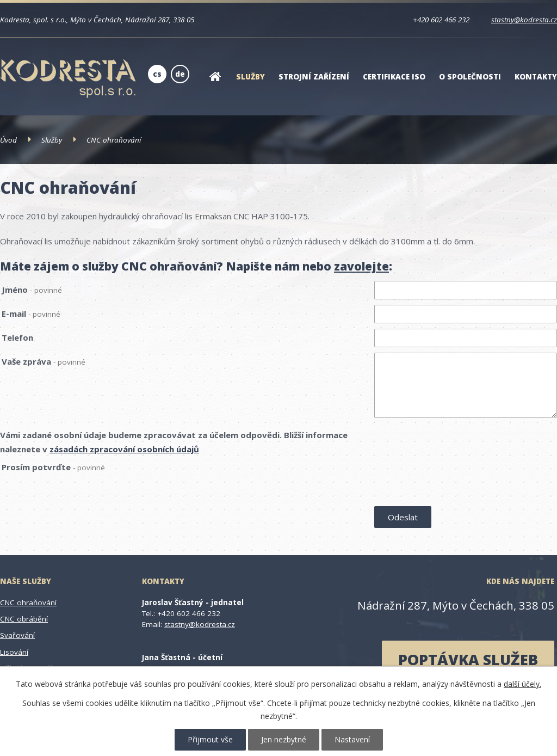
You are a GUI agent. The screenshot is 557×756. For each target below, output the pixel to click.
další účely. (522, 684)
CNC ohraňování (28, 603)
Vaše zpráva (44, 361)
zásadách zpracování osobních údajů (124, 449)
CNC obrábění (24, 619)
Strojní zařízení (314, 77)
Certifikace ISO (394, 77)
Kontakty (536, 77)
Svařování (17, 635)
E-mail (31, 314)
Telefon (17, 337)
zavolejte (361, 266)
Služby (250, 77)
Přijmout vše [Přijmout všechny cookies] (210, 739)
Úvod (215, 84)
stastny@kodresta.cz (524, 20)
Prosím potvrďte (53, 467)
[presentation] (457, 481)
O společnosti (470, 77)
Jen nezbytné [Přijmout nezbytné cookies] (284, 739)
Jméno (32, 290)
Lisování (14, 652)
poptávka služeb (468, 659)
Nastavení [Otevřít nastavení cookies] (352, 739)
